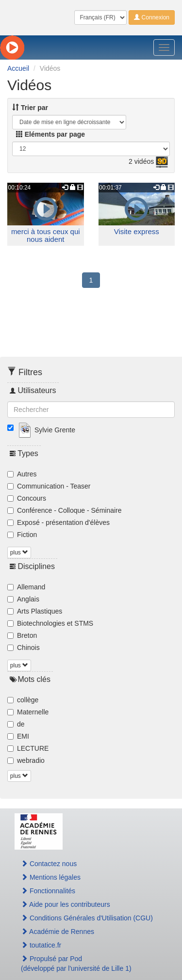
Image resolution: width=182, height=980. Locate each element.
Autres (22, 474)
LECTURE (28, 748)
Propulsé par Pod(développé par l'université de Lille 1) (76, 964)
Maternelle (28, 712)
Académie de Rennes (58, 932)
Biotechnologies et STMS (50, 623)
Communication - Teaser (49, 486)
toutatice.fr (41, 945)
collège (23, 700)
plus (19, 553)
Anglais (23, 599)
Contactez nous (49, 864)
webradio (26, 760)
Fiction (22, 535)
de (16, 724)
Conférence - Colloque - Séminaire (65, 510)
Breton (22, 635)
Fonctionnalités (48, 891)
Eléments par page (50, 134)
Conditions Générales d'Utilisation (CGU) (87, 918)
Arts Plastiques (35, 611)
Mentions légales (51, 877)
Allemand (26, 587)
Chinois (24, 648)
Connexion (152, 17)
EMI (18, 736)
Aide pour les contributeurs (66, 904)
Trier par (30, 108)
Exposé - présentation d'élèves (58, 522)
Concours (27, 498)
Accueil (18, 68)
